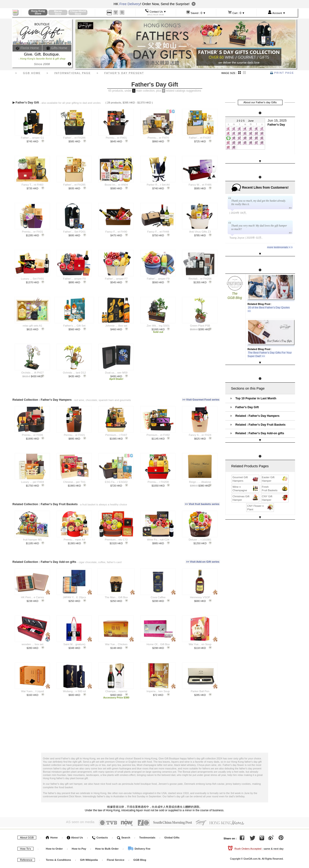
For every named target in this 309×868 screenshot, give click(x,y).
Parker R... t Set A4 (158, 185)
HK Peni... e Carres (32, 597)
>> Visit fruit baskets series (202, 504)
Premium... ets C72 (116, 540)
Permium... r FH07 (116, 435)
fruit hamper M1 (32, 540)
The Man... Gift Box (116, 597)
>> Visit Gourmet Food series (201, 400)
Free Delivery (130, 4)
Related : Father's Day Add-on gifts (260, 420)
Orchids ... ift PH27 (32, 373)
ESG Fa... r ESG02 (116, 482)
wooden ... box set (32, 644)
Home (52, 838)
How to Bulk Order (107, 849)
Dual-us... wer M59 (116, 373)
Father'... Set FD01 (74, 232)
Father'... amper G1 (32, 138)
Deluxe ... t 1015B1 (200, 540)
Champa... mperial (116, 691)
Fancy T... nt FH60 (33, 185)
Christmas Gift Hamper (246, 480)
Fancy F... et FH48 (158, 232)
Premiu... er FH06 (32, 435)
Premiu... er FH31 (32, 232)
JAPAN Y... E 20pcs (74, 597)
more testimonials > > (280, 243)
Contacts (100, 838)
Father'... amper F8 (74, 279)
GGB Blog (140, 860)
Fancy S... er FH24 (200, 435)
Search (124, 838)
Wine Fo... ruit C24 (158, 540)
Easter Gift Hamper (275, 461)
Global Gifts (172, 838)
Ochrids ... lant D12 (74, 373)
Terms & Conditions (58, 860)
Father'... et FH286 (74, 138)
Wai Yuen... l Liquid (33, 691)
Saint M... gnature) (75, 644)
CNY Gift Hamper (275, 480)
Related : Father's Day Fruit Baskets (260, 411)
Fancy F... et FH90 (116, 232)
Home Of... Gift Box (158, 644)
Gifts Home (57, 48)
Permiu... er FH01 (116, 138)
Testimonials (147, 838)
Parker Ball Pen (200, 691)
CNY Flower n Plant (260, 489)
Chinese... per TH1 (74, 482)
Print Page (282, 73)
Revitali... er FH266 (200, 279)
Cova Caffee (158, 597)
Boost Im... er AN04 (116, 185)
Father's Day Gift (247, 394)
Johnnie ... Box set (116, 326)
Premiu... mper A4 (74, 540)
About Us (75, 838)
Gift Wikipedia (89, 860)
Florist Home (27, 48)
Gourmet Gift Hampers (246, 461)
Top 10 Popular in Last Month (256, 385)
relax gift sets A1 (32, 326)
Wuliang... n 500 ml (74, 691)
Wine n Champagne (246, 470)
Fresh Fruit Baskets (275, 470)
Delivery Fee (139, 849)
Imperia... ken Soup (158, 691)
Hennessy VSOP (200, 597)
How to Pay (79, 849)
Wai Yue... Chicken (116, 644)
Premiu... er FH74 (158, 138)
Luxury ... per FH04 (32, 482)
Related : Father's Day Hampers (257, 402)
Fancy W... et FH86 (200, 185)
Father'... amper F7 (116, 279)
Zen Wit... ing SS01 (158, 326)
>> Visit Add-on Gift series (203, 562)
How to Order (54, 849)
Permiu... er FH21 (74, 435)
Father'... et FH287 (200, 138)
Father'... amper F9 (158, 279)
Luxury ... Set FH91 (32, 279)
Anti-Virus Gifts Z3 (200, 232)
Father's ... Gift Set (74, 326)
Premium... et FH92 (158, 435)
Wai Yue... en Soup (200, 644)
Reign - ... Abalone (200, 482)
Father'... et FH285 (74, 185)
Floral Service (115, 860)
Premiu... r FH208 (158, 482)
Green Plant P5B (200, 326)
